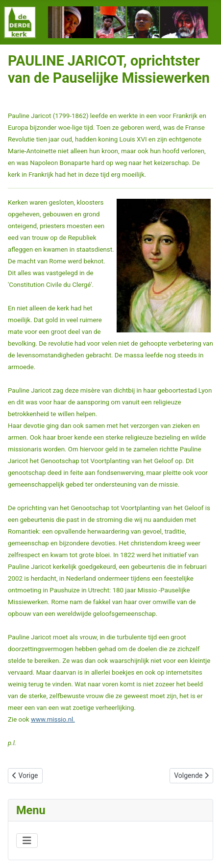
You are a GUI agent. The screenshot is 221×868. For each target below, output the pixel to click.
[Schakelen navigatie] (27, 841)
